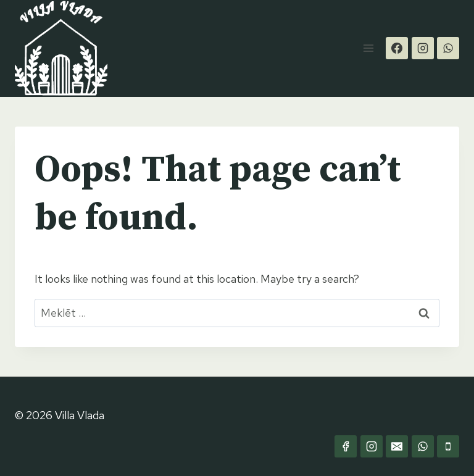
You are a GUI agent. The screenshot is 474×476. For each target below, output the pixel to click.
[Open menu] (368, 48)
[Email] (397, 446)
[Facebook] (397, 48)
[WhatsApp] (448, 48)
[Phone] (448, 446)
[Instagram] (423, 48)
